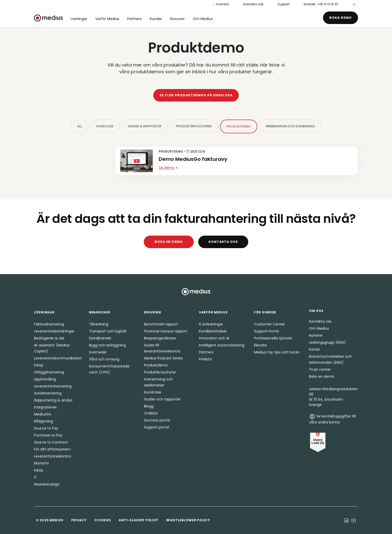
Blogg (149, 406)
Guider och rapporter (162, 399)
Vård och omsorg (104, 359)
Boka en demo (169, 242)
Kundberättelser (213, 331)
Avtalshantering (48, 393)
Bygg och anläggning (107, 345)
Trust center (320, 369)
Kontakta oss (223, 242)
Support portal (156, 427)
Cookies (103, 520)
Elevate (260, 345)
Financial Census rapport (166, 331)
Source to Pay (46, 428)
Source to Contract (51, 442)
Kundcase (105, 126)
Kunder (156, 19)
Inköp (39, 365)
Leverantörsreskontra (52, 456)
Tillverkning (99, 324)
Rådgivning (43, 421)
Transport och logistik (108, 331)
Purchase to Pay (48, 435)
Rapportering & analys (53, 400)
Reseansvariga (47, 484)
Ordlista (151, 413)
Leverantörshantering (53, 386)
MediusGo (43, 414)
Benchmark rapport (161, 324)
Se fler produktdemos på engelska (196, 95)
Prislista (205, 359)
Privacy (79, 520)
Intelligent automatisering (222, 345)
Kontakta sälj (253, 4)
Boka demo (340, 18)
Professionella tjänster (273, 338)
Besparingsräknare (160, 338)
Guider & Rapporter (145, 126)
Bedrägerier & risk (49, 338)
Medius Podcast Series (163, 358)
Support (283, 4)
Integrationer (45, 407)
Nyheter (316, 335)
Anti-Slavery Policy (138, 520)
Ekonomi (41, 463)
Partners (134, 19)
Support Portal (266, 331)
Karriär (314, 349)
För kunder (265, 312)
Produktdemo (239, 126)
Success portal (157, 420)
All (80, 126)
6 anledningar (211, 324)
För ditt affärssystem (52, 449)
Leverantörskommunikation (58, 358)
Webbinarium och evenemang (290, 126)
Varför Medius (107, 19)
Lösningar (79, 19)
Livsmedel (98, 352)
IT (35, 477)
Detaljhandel (100, 338)
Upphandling (45, 379)
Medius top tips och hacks (277, 352)
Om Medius (203, 19)
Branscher (99, 312)
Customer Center (269, 324)
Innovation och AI (214, 338)
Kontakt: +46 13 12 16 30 (321, 4)
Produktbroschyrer (194, 126)
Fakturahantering (49, 324)
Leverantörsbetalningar (54, 331)
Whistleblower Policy (188, 520)
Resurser (177, 19)
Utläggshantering (49, 372)
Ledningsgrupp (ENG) (327, 342)
